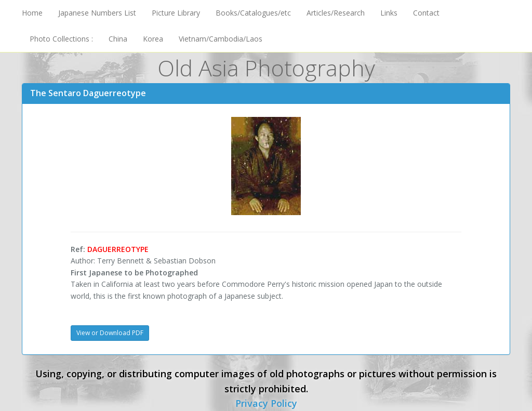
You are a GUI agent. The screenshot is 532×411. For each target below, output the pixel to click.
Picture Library (176, 13)
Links (389, 13)
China (118, 39)
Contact (426, 13)
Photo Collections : (61, 39)
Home (32, 13)
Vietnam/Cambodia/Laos (221, 39)
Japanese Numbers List (97, 13)
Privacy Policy (266, 403)
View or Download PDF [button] (110, 333)
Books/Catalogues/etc (253, 13)
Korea (153, 39)
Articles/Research (336, 13)
